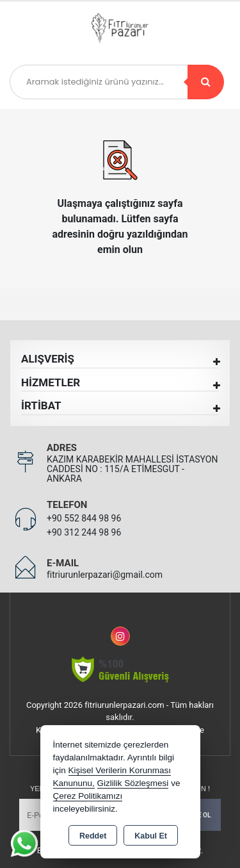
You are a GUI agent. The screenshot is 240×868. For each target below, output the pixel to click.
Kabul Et (151, 836)
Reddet (93, 836)
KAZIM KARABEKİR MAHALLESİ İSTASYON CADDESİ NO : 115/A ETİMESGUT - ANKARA (132, 469)
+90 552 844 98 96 (84, 518)
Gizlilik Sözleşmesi (133, 783)
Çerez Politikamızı (88, 796)
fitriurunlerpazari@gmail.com (105, 575)
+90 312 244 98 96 (84, 532)
